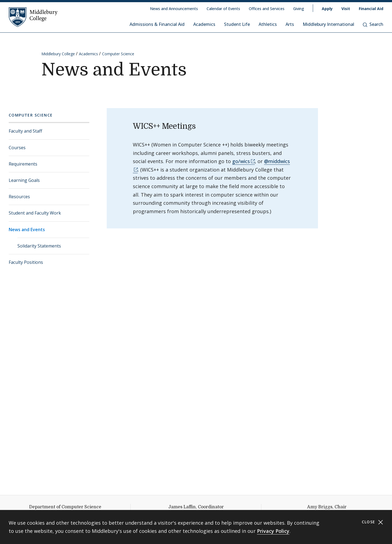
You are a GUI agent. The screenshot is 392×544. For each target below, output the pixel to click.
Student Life (237, 24)
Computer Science (118, 54)
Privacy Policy (273, 531)
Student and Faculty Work (35, 213)
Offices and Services (267, 9)
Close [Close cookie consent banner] (373, 522)
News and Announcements (174, 9)
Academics (204, 24)
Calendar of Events (223, 9)
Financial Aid (371, 9)
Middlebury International (328, 24)
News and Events (27, 230)
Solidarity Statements (39, 246)
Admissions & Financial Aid (157, 24)
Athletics (268, 24)
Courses (17, 148)
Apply (327, 9)
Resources (19, 197)
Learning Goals (24, 180)
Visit (346, 9)
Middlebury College (58, 54)
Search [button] (373, 24)
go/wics (241, 161)
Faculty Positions (26, 262)
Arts (290, 24)
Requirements (23, 164)
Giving (299, 9)
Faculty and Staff (25, 131)
